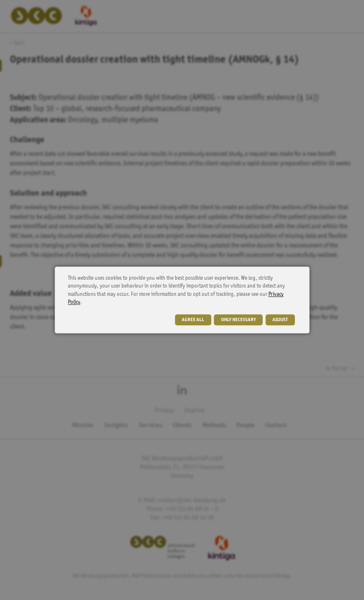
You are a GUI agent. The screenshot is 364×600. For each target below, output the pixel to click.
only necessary (239, 320)
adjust (280, 320)
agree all (193, 320)
